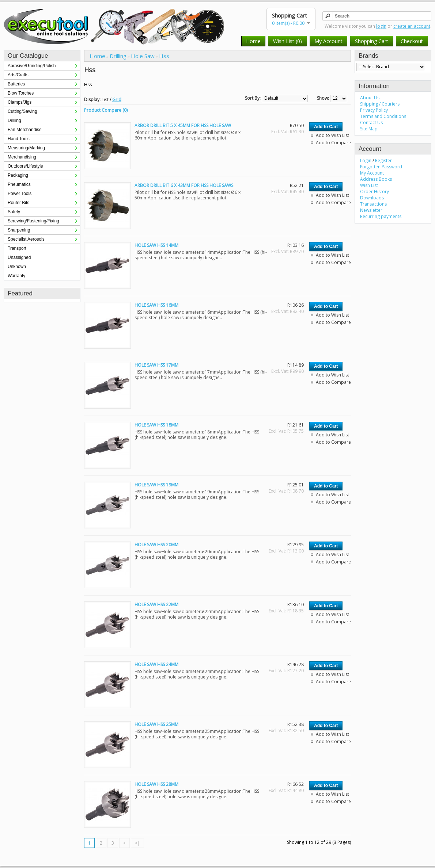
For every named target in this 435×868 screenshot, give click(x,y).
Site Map (369, 129)
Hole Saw (143, 56)
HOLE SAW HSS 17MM (156, 365)
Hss (164, 56)
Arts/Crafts (18, 75)
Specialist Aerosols (26, 239)
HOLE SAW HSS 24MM (156, 664)
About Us (370, 98)
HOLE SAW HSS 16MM (156, 305)
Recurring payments (381, 216)
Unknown (17, 267)
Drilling (14, 121)
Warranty (16, 276)
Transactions (373, 204)
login (381, 26)
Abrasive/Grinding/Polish (32, 66)
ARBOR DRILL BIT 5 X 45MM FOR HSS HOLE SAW (183, 125)
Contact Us (371, 123)
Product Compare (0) (106, 110)
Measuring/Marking (26, 148)
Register (383, 160)
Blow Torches (21, 93)
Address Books (376, 179)
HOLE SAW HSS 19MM (156, 485)
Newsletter (371, 210)
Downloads (372, 198)
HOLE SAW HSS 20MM (156, 545)
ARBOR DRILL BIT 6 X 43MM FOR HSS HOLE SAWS (184, 185)
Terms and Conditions (383, 116)
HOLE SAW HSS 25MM (156, 724)
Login (366, 160)
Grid (117, 100)
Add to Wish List (332, 135)
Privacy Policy (374, 110)
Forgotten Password (381, 167)
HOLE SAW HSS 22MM (156, 605)
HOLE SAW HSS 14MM (156, 245)
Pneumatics (19, 184)
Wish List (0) (288, 41)
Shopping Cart (372, 41)
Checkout (412, 41)
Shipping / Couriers (380, 104)
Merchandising (22, 157)
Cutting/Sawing (22, 111)
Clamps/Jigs (20, 102)
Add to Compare (333, 143)
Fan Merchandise (25, 130)
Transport (17, 248)
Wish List (369, 185)
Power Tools (20, 194)
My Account (328, 41)
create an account (412, 26)
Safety (14, 212)
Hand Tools (19, 139)
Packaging (18, 175)
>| (137, 843)
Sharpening (19, 230)
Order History (375, 192)
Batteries (16, 84)
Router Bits (18, 203)
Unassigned (19, 257)
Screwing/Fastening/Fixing (33, 221)
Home (253, 41)
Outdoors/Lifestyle (25, 166)
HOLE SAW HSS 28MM (156, 784)
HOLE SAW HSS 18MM (156, 425)
